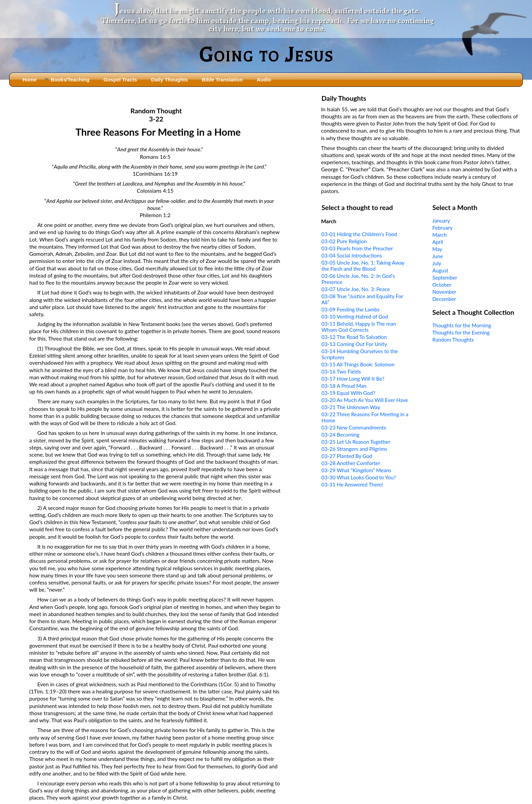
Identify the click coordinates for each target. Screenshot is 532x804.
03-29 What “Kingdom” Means (357, 470)
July (437, 263)
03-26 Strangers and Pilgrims (355, 449)
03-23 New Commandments (354, 427)
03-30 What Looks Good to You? (359, 477)
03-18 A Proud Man (344, 386)
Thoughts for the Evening (461, 332)
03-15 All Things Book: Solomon (358, 364)
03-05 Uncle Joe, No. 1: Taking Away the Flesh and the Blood (363, 266)
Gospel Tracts (120, 80)
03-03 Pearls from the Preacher (357, 248)
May (437, 249)
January (441, 221)
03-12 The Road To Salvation (354, 337)
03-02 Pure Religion (344, 241)
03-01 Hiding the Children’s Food (359, 234)
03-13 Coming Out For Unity (354, 344)
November (444, 292)
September (445, 277)
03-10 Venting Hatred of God (355, 317)
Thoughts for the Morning (462, 325)
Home (30, 80)
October (442, 285)
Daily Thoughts (169, 80)
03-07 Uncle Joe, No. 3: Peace (356, 289)
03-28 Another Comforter (351, 463)
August (440, 270)
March (440, 235)
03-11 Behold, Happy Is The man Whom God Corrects (359, 327)
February (442, 228)
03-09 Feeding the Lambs (351, 309)
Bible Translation (222, 80)
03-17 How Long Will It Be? (353, 379)
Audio (264, 80)
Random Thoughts (453, 340)
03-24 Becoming (341, 435)
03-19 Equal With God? (348, 393)
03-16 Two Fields (341, 371)
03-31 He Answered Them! (352, 484)
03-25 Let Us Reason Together (356, 442)
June (438, 256)
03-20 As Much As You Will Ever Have (365, 400)
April (438, 242)
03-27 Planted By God (347, 456)
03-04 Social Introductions (352, 255)
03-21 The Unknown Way (351, 407)
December (444, 299)
